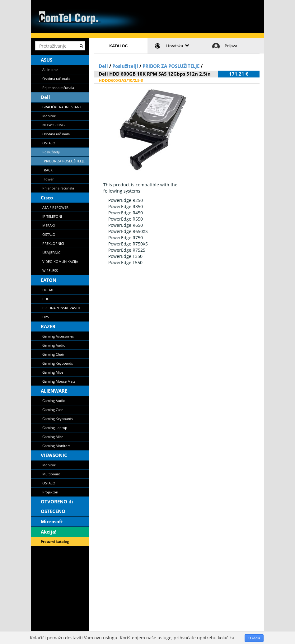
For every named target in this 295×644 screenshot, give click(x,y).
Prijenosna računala (58, 88)
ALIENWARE (54, 391)
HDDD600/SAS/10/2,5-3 (121, 80)
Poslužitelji (51, 152)
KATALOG (118, 46)
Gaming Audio (54, 345)
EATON (49, 280)
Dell (45, 97)
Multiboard (51, 474)
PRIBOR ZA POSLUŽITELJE (64, 161)
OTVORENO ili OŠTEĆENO (57, 506)
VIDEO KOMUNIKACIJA (60, 261)
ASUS (47, 60)
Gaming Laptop (55, 428)
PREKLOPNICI (53, 243)
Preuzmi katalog (55, 541)
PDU (46, 299)
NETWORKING (54, 125)
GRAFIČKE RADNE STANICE (63, 107)
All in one (50, 70)
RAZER (48, 326)
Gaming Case (53, 410)
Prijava (231, 46)
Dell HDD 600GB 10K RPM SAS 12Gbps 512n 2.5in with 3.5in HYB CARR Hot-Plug (155, 77)
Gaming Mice (53, 372)
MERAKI (49, 225)
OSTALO (49, 143)
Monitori (49, 116)
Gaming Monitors (56, 446)
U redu (254, 638)
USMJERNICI (52, 252)
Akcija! (49, 532)
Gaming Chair (53, 354)
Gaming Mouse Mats (59, 381)
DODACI (49, 290)
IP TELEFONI (52, 216)
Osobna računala (56, 79)
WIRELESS (50, 271)
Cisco (47, 198)
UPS (46, 317)
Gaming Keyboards (58, 363)
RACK (48, 170)
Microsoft (52, 521)
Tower (49, 179)
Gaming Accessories (58, 336)
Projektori (50, 492)
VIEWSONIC (54, 455)
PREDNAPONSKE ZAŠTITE (62, 308)
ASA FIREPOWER (55, 207)
